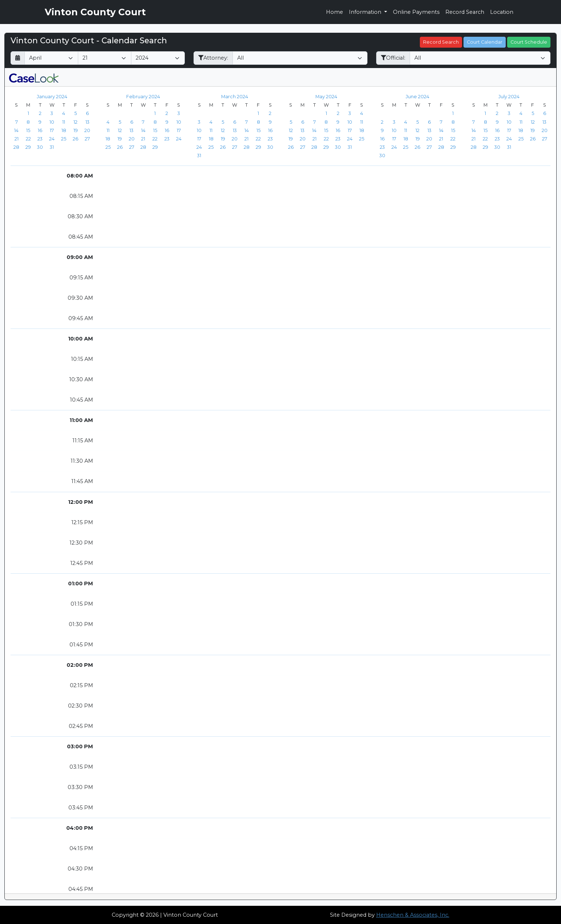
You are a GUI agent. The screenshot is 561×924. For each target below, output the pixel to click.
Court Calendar (485, 42)
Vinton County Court (95, 12)
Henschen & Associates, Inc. (413, 915)
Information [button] (366, 12)
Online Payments (416, 12)
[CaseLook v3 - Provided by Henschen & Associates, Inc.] (34, 77)
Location (502, 12)
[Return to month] (18, 58)
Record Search (465, 12)
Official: (393, 58)
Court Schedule (529, 42)
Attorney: (213, 58)
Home (335, 12)
